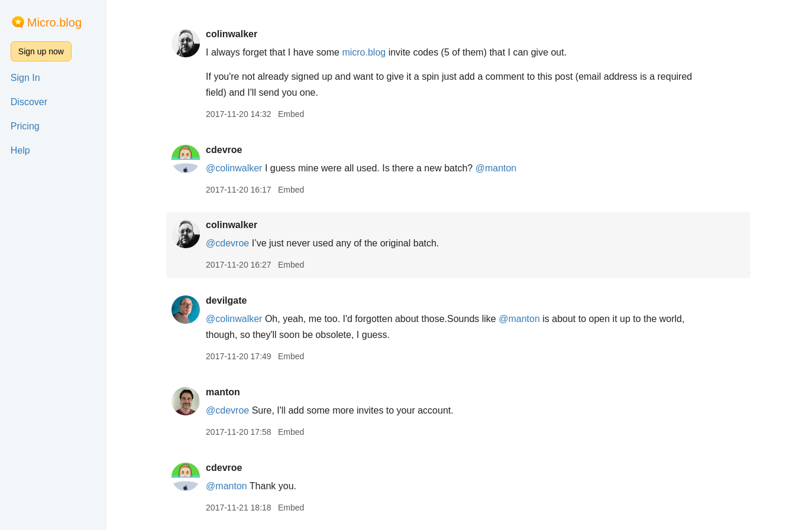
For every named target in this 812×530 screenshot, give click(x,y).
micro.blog (365, 52)
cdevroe (225, 150)
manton (224, 392)
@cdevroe (229, 243)
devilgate (227, 300)
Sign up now (41, 51)
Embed (292, 114)
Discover (29, 102)
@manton (497, 168)
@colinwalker (235, 168)
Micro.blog (54, 22)
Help (20, 150)
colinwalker (233, 34)
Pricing (25, 126)
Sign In (25, 78)
